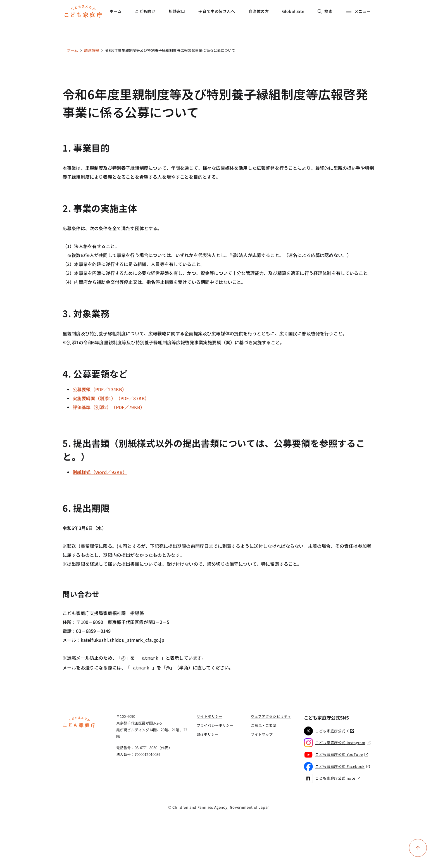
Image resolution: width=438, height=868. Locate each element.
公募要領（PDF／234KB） (100, 389)
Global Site (293, 11)
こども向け (145, 11)
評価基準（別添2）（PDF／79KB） (109, 407)
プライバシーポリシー (215, 724)
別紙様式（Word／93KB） (100, 472)
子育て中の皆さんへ (217, 11)
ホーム (116, 11)
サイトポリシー (210, 715)
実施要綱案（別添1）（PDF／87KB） (111, 398)
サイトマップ (262, 733)
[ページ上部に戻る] (418, 848)
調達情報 (91, 50)
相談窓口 (177, 11)
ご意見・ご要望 (264, 724)
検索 (325, 11)
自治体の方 (259, 11)
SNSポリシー (208, 733)
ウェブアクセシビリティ (271, 715)
